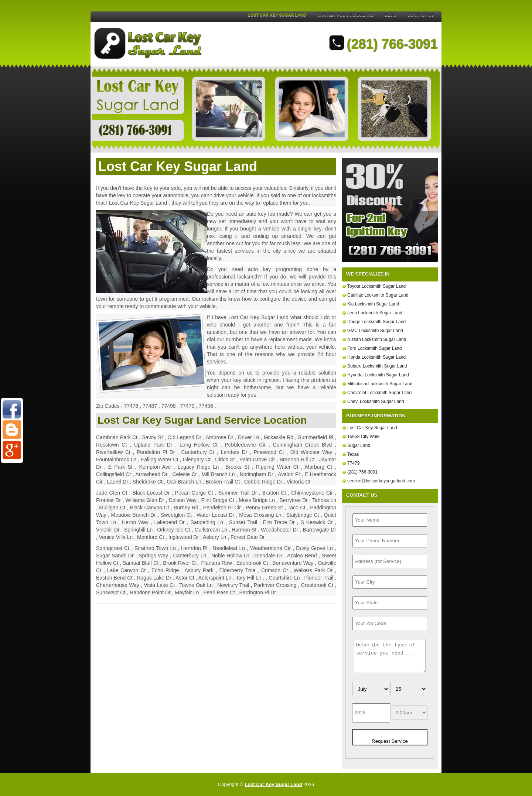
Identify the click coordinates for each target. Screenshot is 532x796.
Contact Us (421, 15)
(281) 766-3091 (384, 44)
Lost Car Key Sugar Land (277, 15)
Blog (391, 15)
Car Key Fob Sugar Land (345, 15)
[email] (381, 481)
